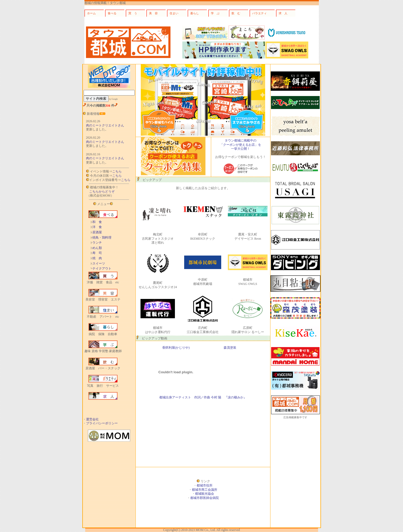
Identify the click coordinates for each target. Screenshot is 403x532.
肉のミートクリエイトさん (105, 125)
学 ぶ (215, 13)
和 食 (96, 222)
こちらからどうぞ (102, 192)
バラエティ (259, 13)
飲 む (236, 13)
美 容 (153, 13)
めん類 (96, 248)
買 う (133, 13)
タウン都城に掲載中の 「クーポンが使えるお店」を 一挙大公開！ (241, 145)
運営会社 (92, 419)
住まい (174, 13)
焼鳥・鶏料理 (101, 238)
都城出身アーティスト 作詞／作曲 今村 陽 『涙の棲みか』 (203, 397)
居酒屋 (96, 232)
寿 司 (96, 253)
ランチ (96, 243)
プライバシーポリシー (102, 423)
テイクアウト (101, 269)
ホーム (91, 13)
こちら (117, 171)
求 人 (283, 13)
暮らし (195, 13)
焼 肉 (96, 258)
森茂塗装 (230, 348)
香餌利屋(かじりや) (176, 348)
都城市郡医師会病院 (205, 498)
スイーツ (97, 263)
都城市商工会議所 (205, 490)
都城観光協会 (205, 494)
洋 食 (96, 227)
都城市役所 (205, 485)
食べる (112, 13)
